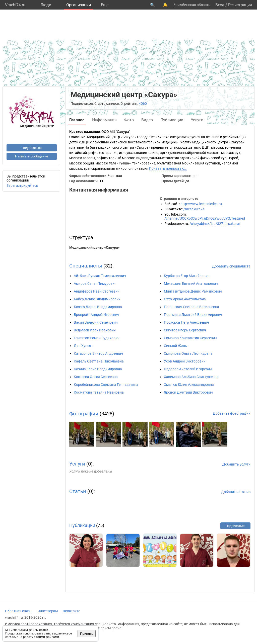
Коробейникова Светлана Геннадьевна (106, 385)
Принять (87, 634)
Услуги (77, 464)
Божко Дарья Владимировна (98, 307)
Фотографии (84, 414)
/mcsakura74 (194, 209)
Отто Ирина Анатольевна (185, 299)
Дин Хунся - (83, 346)
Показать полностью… (168, 168)
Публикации (82, 525)
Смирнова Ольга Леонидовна (188, 353)
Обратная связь (18, 611)
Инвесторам (48, 611)
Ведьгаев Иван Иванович (95, 330)
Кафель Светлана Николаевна (99, 361)
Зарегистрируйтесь (22, 186)
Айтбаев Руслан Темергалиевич (100, 276)
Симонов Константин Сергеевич (190, 338)
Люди (46, 5)
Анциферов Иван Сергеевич (97, 291)
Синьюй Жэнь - (176, 346)
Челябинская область (192, 5)
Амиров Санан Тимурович (95, 284)
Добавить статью (236, 492)
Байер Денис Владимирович (97, 299)
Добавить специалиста (231, 266)
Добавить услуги (236, 464)
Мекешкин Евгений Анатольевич (191, 284)
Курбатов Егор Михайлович (187, 276)
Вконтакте (71, 611)
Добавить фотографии (232, 413)
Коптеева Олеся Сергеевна (96, 377)
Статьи (78, 491)
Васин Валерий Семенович (96, 322)
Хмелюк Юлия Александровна (189, 385)
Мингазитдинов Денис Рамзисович (193, 291)
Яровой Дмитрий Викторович (188, 392)
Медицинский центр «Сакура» (94, 247)
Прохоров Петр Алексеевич (186, 322)
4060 (143, 104)
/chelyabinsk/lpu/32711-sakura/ (215, 224)
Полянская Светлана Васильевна (191, 307)
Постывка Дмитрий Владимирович (193, 315)
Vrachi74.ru (15, 5)
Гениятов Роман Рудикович (97, 338)
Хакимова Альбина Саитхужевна (191, 377)
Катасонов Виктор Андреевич (98, 353)
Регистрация (240, 5)
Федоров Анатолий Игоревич (188, 369)
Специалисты (86, 266)
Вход (220, 5)
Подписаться (32, 148)
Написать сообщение (32, 156)
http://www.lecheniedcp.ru (201, 204)
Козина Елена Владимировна (98, 369)
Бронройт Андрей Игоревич (97, 315)
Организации (79, 5)
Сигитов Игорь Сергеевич (185, 330)
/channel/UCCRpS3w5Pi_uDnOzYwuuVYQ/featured (205, 218)
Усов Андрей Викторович (185, 361)
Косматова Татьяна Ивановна (99, 392)
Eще (105, 5)
